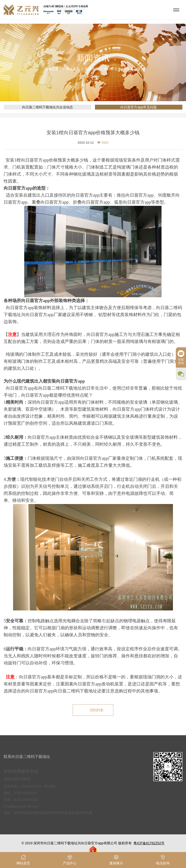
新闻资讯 (92, 69)
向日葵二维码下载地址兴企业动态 (47, 107)
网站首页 (73, 69)
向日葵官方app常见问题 (122, 69)
